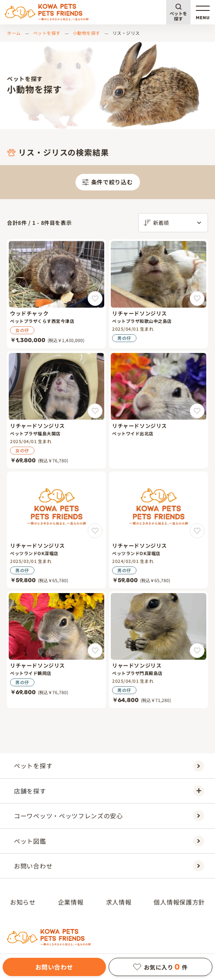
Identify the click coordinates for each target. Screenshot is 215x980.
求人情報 (119, 902)
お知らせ (23, 902)
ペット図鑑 (109, 841)
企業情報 (71, 902)
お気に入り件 (160, 967)
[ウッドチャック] (56, 294)
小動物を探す (87, 33)
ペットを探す (178, 16)
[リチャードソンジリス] (159, 294)
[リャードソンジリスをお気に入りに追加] (197, 651)
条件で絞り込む (107, 182)
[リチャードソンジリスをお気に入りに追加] (197, 298)
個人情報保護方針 (179, 902)
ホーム (14, 33)
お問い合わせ (54, 967)
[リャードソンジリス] (159, 650)
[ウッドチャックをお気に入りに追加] (95, 298)
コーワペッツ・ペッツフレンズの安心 (109, 816)
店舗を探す (109, 791)
